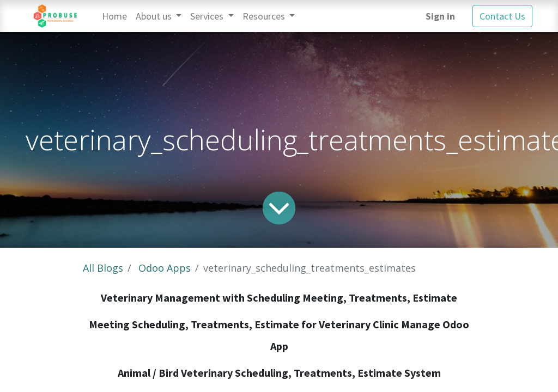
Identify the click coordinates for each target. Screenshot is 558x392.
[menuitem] (114, 16)
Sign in (440, 16)
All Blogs (103, 268)
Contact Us (502, 16)
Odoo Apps (165, 268)
